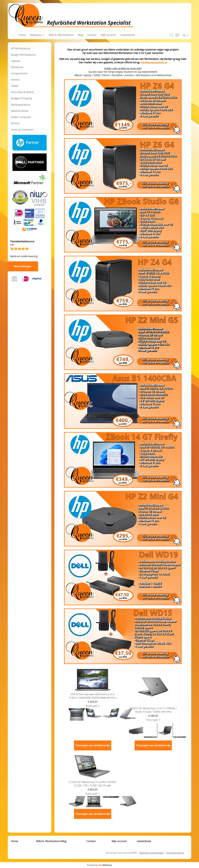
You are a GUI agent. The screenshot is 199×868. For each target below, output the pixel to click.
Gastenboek (127, 35)
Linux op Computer (22, 130)
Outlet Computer (21, 117)
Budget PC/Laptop (22, 98)
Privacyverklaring (175, 853)
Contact (92, 35)
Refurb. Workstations (61, 35)
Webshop (37, 35)
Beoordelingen (22, 266)
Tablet (15, 86)
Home (22, 35)
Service (15, 123)
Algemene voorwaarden (152, 853)
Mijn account (108, 35)
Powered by (99, 865)
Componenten (19, 73)
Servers (15, 80)
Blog (80, 35)
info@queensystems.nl (154, 62)
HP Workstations (21, 48)
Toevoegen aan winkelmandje (93, 745)
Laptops (16, 61)
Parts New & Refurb (22, 92)
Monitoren (17, 67)
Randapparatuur (21, 105)
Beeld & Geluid (20, 111)
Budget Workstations (23, 55)
